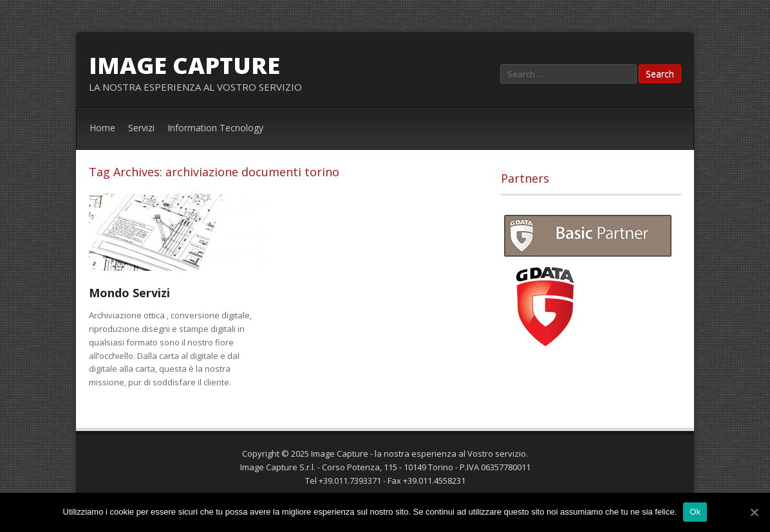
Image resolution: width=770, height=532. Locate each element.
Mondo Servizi (129, 293)
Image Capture (184, 65)
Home (102, 128)
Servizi (141, 128)
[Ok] (754, 512)
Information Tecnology (215, 128)
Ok (695, 512)
